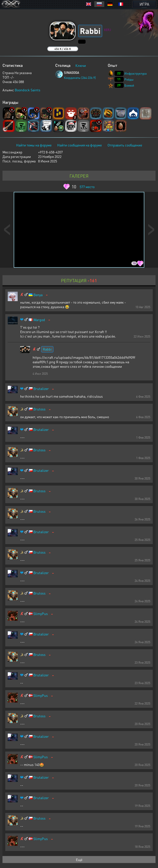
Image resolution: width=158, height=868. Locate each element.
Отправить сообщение (125, 145)
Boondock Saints (27, 90)
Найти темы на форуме (34, 145)
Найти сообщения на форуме (79, 145)
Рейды (129, 79)
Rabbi (47, 349)
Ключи (81, 65)
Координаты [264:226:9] (80, 78)
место (87, 187)
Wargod (39, 320)
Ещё (79, 860)
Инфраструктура (135, 73)
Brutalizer (41, 389)
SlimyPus (41, 614)
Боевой (129, 85)
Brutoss (39, 409)
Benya (38, 295)
